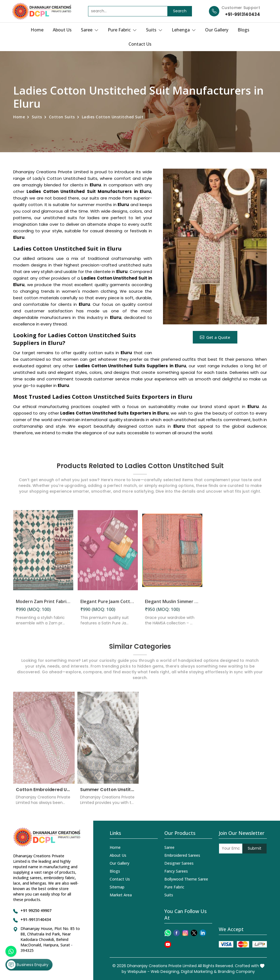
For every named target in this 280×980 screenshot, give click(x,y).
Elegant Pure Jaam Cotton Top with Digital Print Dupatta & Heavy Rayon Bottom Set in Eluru (108, 605)
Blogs (243, 30)
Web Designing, (165, 972)
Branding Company (236, 972)
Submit (255, 848)
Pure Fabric (122, 30)
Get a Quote (215, 337)
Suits (154, 30)
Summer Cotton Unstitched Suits (108, 793)
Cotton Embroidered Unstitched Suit (44, 793)
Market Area (121, 895)
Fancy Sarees (176, 871)
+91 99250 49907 (36, 910)
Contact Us (140, 44)
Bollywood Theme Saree (186, 879)
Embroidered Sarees (182, 855)
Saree (90, 30)
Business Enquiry (28, 965)
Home (37, 30)
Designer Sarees (179, 863)
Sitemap (117, 887)
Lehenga (184, 30)
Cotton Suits (62, 117)
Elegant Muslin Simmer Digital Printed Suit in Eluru (172, 605)
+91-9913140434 (243, 14)
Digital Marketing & (199, 972)
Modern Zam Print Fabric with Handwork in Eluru (43, 605)
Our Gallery (217, 30)
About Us (62, 30)
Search (180, 11)
